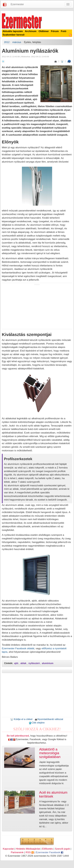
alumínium (48, 663)
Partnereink (17, 852)
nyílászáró (34, 663)
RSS (30, 852)
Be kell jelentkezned (18, 736)
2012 (7, 42)
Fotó (64, 31)
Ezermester (17, 4)
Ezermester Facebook (50, 852)
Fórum (55, 31)
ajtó (16, 663)
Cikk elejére (37, 723)
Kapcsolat (8, 849)
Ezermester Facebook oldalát (18, 648)
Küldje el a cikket (21, 719)
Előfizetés (47, 849)
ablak (23, 663)
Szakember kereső (14, 35)
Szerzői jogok (62, 849)
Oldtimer (44, 31)
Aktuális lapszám (13, 31)
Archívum (31, 31)
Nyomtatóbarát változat (49, 719)
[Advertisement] (37, 307)
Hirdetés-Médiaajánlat (28, 849)
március (17, 42)
